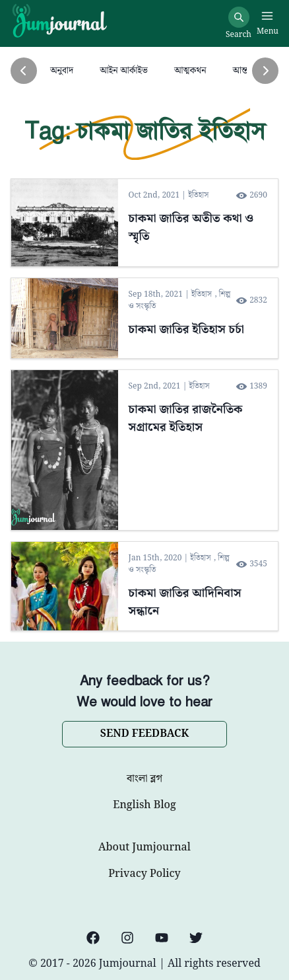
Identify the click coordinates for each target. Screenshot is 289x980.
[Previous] (24, 71)
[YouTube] (162, 938)
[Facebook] (93, 938)
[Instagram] (127, 938)
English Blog (144, 806)
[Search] (239, 17)
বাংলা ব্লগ (144, 779)
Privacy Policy (144, 874)
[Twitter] (196, 938)
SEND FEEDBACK (144, 734)
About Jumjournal (144, 848)
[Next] (265, 71)
